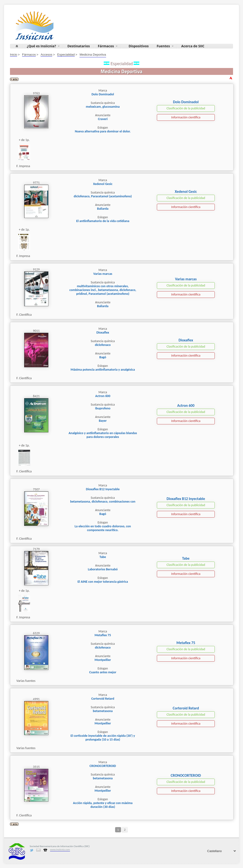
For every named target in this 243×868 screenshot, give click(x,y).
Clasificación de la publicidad (186, 108)
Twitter (32, 850)
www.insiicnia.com (60, 850)
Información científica (186, 117)
